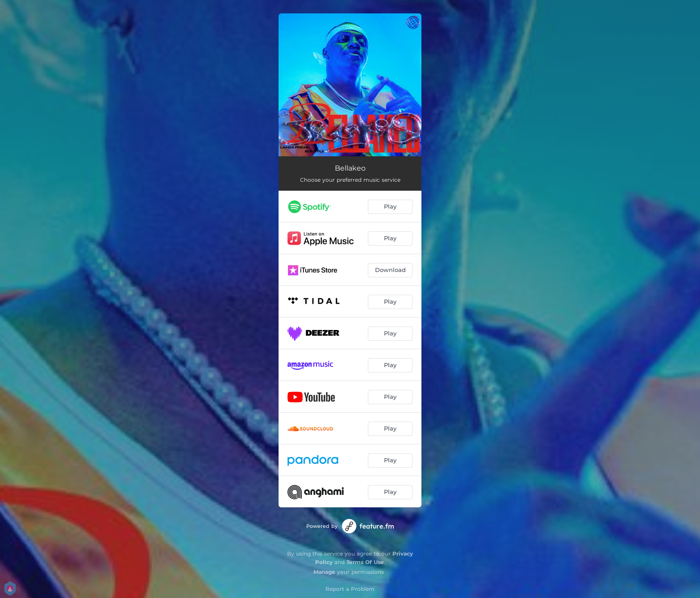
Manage (324, 572)
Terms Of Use (365, 562)
